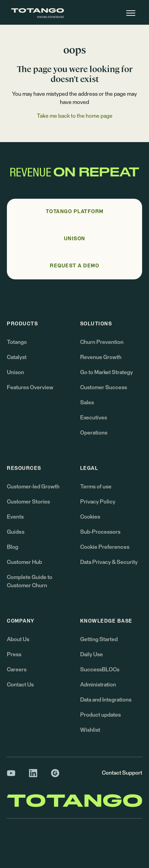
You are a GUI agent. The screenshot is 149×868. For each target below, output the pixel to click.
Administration (98, 685)
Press (14, 655)
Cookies (90, 517)
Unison (15, 372)
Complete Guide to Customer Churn (30, 581)
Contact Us (20, 685)
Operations (94, 433)
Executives (94, 418)
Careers (17, 670)
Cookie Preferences (105, 547)
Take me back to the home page (75, 116)
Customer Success (104, 387)
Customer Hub (24, 562)
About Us (18, 639)
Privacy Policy (98, 502)
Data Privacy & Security (109, 562)
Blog (13, 547)
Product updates (100, 715)
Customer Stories (28, 502)
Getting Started (99, 639)
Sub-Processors (100, 532)
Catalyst (17, 357)
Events (15, 517)
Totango (17, 342)
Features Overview (30, 387)
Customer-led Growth (33, 487)
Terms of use (96, 487)
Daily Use (92, 655)
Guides (16, 532)
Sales (87, 403)
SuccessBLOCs (100, 670)
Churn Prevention (102, 342)
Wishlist (90, 730)
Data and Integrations (106, 700)
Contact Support (122, 773)
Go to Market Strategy (107, 372)
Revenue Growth (101, 357)
